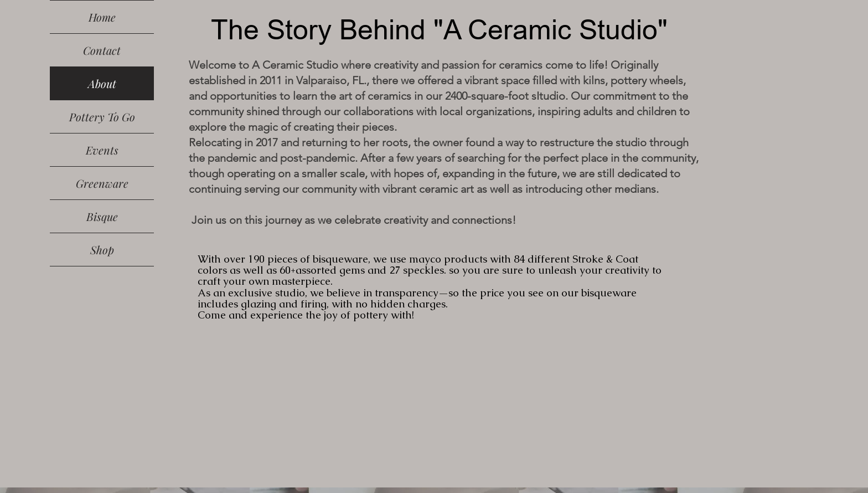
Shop (102, 250)
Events (102, 150)
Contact (102, 50)
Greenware (102, 183)
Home (102, 17)
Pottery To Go (102, 117)
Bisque (102, 216)
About (102, 83)
